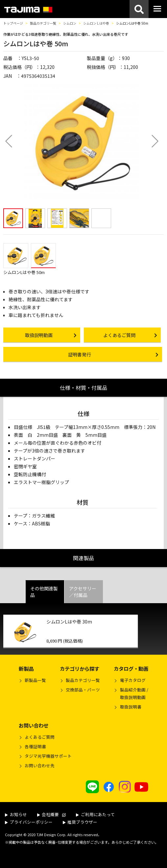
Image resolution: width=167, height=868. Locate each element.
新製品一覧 (35, 680)
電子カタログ (133, 680)
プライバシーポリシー (29, 822)
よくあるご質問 (40, 737)
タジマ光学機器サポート (48, 756)
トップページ (13, 23)
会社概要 (52, 814)
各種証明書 (35, 746)
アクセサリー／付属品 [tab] (83, 592)
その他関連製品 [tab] (44, 592)
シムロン (70, 23)
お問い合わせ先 (40, 765)
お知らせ (16, 814)
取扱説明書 (131, 707)
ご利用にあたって (95, 814)
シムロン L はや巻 (96, 23)
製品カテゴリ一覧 (43, 23)
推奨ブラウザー (80, 822)
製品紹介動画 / (131, 694)
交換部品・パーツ (83, 690)
